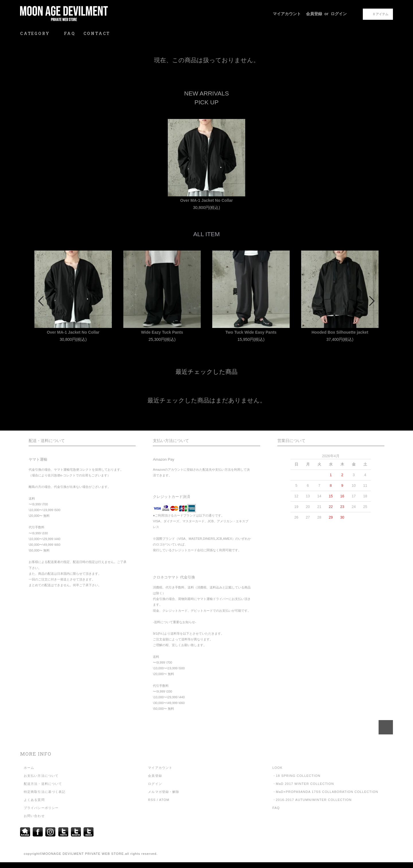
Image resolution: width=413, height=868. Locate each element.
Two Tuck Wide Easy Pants (251, 332)
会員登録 (314, 14)
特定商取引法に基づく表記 (45, 792)
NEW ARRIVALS (206, 93)
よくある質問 (34, 800)
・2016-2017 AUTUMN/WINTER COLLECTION (312, 800)
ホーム (29, 768)
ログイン (339, 14)
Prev (42, 301)
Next (371, 301)
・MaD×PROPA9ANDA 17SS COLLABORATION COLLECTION (325, 792)
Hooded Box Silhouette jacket (340, 332)
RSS (152, 800)
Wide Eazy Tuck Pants (162, 332)
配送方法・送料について (43, 784)
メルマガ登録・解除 (164, 792)
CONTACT (97, 33)
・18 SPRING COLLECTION (297, 776)
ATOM (164, 800)
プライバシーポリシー (41, 808)
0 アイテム (377, 14)
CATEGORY (38, 33)
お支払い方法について (41, 776)
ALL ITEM (207, 234)
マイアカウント (287, 14)
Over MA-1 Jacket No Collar (206, 200)
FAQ (70, 33)
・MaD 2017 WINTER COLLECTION (303, 784)
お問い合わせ (34, 816)
